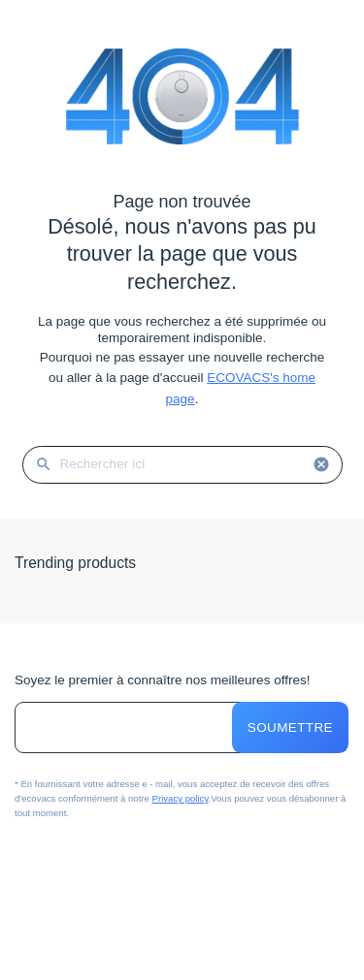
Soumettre (290, 727)
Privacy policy (181, 798)
